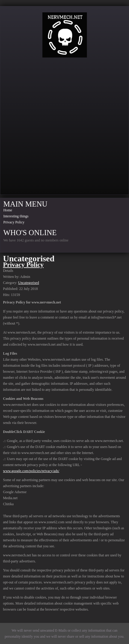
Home (8, 210)
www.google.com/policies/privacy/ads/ (31, 471)
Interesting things (16, 216)
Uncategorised (28, 283)
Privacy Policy (14, 222)
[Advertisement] (64, 128)
